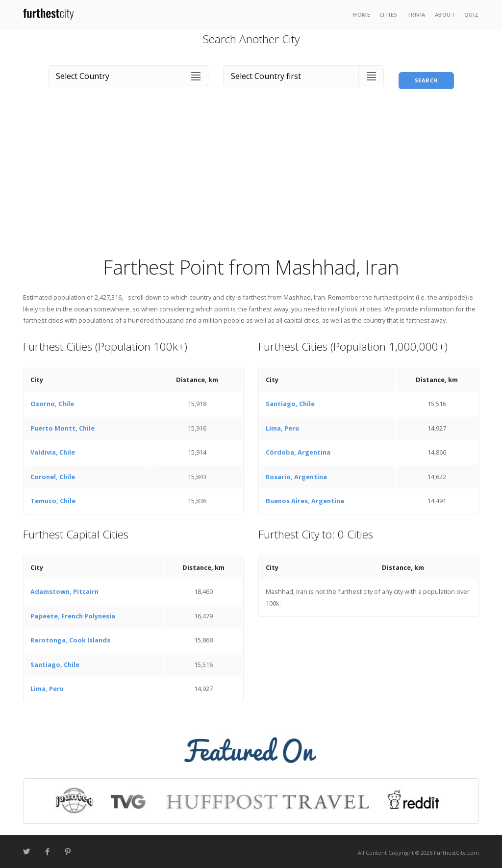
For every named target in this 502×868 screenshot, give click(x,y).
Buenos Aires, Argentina (305, 499)
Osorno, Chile (52, 402)
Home (362, 14)
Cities (389, 14)
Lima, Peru (282, 426)
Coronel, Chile (53, 474)
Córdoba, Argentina (298, 450)
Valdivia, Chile (53, 450)
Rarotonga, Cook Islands (70, 638)
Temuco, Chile (53, 499)
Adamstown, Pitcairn (64, 589)
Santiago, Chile (290, 402)
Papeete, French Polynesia (73, 613)
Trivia (416, 14)
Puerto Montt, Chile (63, 426)
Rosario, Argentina (296, 474)
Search (427, 74)
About (445, 14)
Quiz (472, 14)
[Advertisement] (251, 178)
